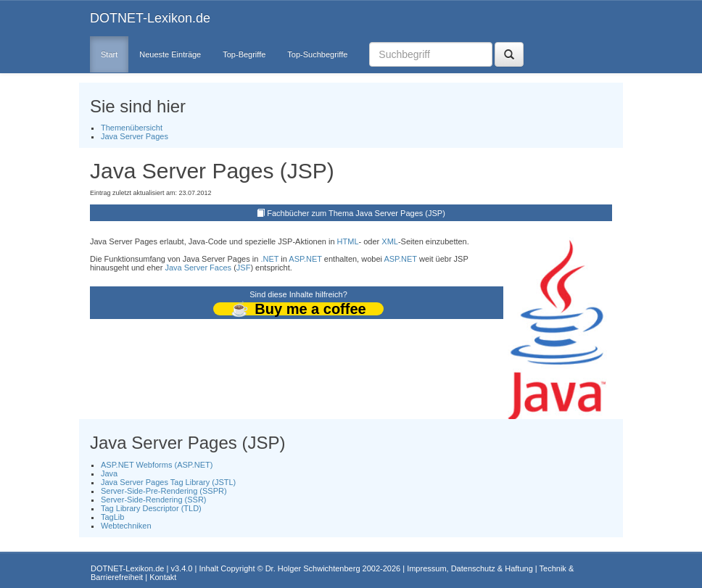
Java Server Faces (198, 268)
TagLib (112, 517)
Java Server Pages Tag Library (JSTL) (168, 482)
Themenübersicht (132, 128)
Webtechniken (126, 526)
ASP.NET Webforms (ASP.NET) (157, 465)
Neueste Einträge (170, 54)
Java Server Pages (135, 136)
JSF (244, 268)
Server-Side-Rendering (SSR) (154, 500)
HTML (348, 241)
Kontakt (163, 577)
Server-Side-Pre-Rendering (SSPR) (164, 491)
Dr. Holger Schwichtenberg (313, 568)
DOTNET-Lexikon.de (150, 18)
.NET (269, 259)
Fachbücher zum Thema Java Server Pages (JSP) (356, 213)
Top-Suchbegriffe (317, 54)
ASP (296, 259)
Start (109, 54)
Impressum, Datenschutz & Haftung (470, 568)
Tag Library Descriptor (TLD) (151, 508)
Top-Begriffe (244, 54)
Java (109, 473)
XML (390, 241)
